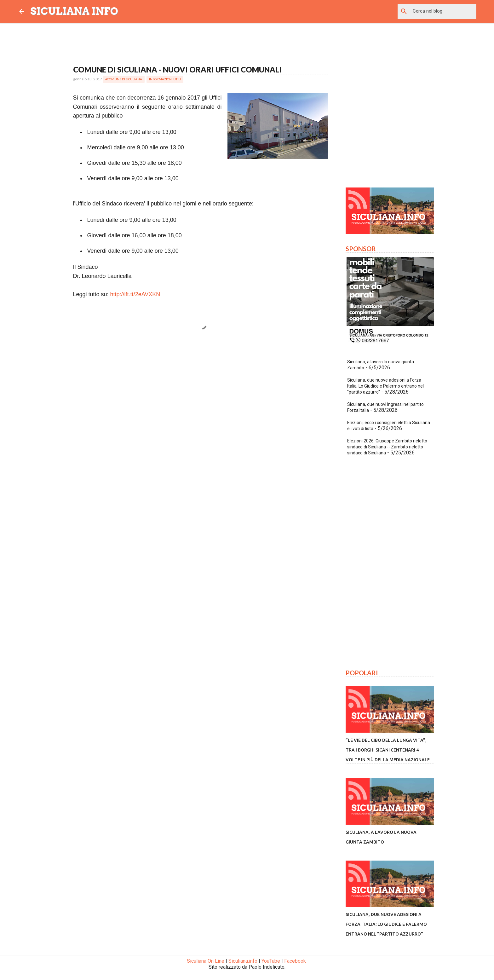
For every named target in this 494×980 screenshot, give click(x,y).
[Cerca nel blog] (443, 11)
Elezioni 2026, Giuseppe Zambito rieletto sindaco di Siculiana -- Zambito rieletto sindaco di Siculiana (387, 447)
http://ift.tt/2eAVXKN (135, 294)
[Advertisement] (201, 403)
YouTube (271, 961)
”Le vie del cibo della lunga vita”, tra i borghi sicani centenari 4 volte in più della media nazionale (388, 750)
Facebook (295, 961)
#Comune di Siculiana (124, 79)
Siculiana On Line (206, 961)
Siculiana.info (243, 961)
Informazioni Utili (165, 79)
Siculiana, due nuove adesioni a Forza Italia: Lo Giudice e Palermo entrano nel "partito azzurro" (385, 386)
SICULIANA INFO (75, 11)
